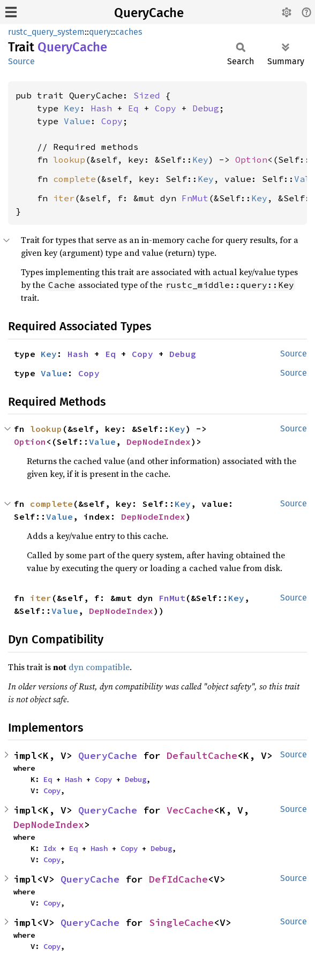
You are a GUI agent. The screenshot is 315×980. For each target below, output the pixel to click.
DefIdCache (178, 879)
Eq (133, 108)
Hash (101, 108)
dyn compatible (99, 667)
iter (64, 198)
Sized (147, 95)
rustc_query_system (46, 32)
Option (251, 159)
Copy (166, 108)
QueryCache (149, 13)
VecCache (190, 810)
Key (72, 108)
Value (77, 121)
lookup (69, 159)
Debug (206, 108)
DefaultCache (202, 755)
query (100, 32)
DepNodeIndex (159, 442)
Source (21, 61)
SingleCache (181, 922)
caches (129, 32)
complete (74, 179)
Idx (50, 848)
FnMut (195, 198)
